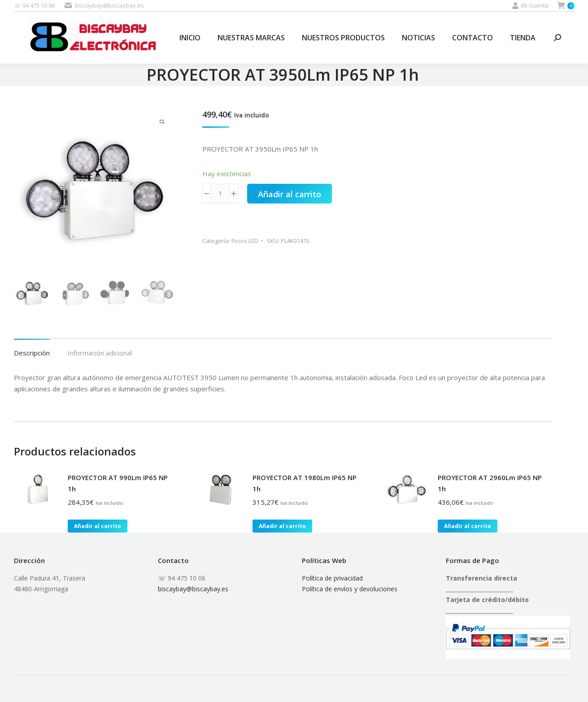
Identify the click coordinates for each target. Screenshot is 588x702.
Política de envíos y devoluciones (350, 589)
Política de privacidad (332, 578)
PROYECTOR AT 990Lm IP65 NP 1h (118, 483)
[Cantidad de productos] (220, 194)
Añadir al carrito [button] (98, 526)
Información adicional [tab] (100, 353)
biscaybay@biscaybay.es (193, 589)
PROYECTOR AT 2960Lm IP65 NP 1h (490, 483)
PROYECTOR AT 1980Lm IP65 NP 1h (305, 483)
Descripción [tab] (32, 353)
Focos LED (245, 241)
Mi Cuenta (530, 6)
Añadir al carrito (290, 194)
